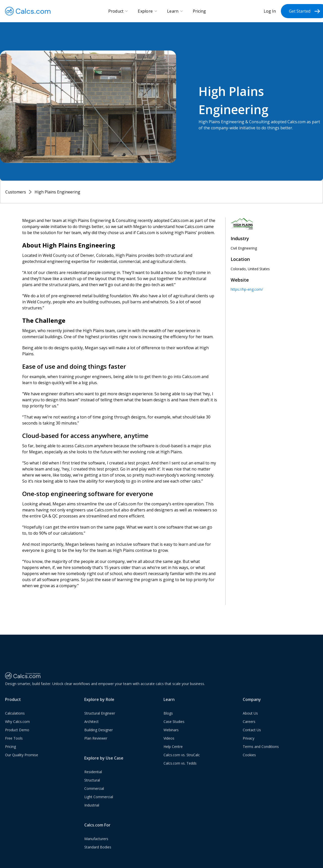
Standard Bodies (98, 852)
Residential (93, 776)
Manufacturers (96, 843)
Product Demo (17, 735)
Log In (270, 11)
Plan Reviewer (96, 743)
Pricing (199, 11)
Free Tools (14, 743)
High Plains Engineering (57, 192)
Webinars (171, 735)
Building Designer (99, 735)
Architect (91, 726)
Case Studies (174, 726)
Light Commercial (99, 801)
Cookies (249, 760)
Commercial (94, 793)
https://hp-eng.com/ (247, 289)
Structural (92, 785)
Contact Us (252, 735)
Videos (169, 743)
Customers (16, 192)
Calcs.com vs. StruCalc (182, 760)
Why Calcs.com (17, 726)
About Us (250, 718)
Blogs (168, 718)
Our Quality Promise (22, 760)
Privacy (249, 743)
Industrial (92, 810)
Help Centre (173, 751)
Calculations (15, 718)
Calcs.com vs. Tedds (180, 768)
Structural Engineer (100, 718)
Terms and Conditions (261, 751)
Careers (249, 726)
